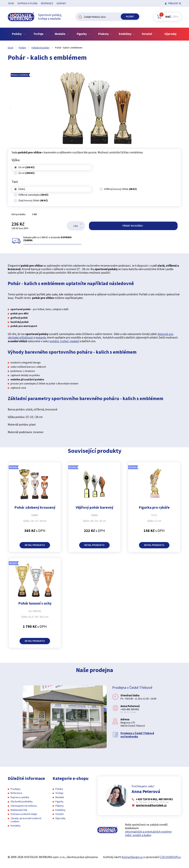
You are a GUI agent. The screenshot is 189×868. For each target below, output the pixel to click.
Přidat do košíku (133, 226)
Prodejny (16, 789)
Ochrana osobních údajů (24, 814)
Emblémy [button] (127, 34)
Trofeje (59, 793)
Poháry (22, 48)
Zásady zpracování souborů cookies (26, 820)
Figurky (59, 801)
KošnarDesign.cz (132, 857)
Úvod (11, 3)
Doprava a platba (28, 3)
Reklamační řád (19, 810)
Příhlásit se (175, 3)
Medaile (60, 797)
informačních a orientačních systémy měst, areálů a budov (148, 833)
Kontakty (16, 826)
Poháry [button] (19, 34)
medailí (74, 341)
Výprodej (170, 34)
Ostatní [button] (149, 34)
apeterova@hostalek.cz (151, 805)
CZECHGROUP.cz (170, 857)
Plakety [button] (105, 34)
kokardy (41, 337)
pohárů (54, 341)
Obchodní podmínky (22, 801)
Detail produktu (35, 545)
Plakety (60, 806)
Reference (47, 3)
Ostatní (59, 814)
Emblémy (60, 810)
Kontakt (61, 3)
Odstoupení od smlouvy (24, 806)
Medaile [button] (62, 34)
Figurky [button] (84, 34)
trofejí (64, 341)
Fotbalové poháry (41, 48)
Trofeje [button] (40, 34)
